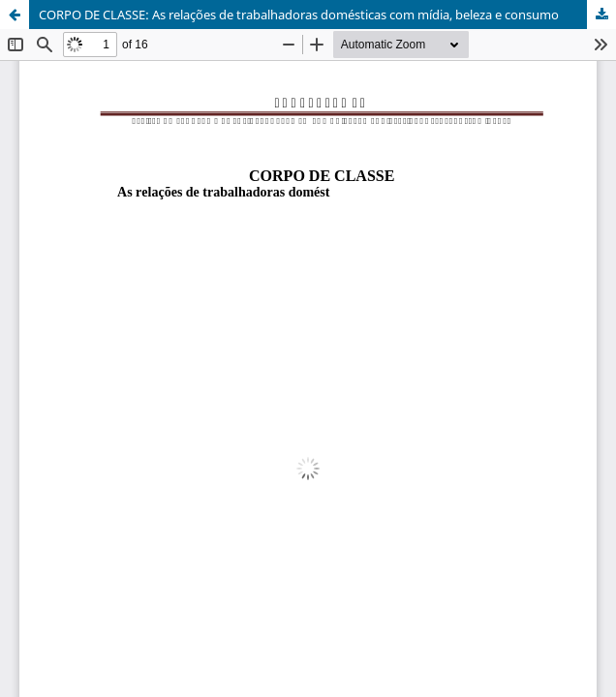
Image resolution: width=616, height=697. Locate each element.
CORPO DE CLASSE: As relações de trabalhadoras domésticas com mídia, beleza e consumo (299, 15)
